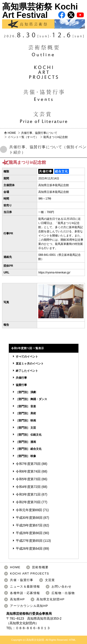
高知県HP (17, 599)
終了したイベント (27, 371)
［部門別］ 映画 (26, 421)
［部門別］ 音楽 (26, 406)
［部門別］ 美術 (26, 413)
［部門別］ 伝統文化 (29, 435)
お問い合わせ (61, 586)
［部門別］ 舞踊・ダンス (31, 399)
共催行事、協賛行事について (39, 133)
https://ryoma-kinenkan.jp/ (54, 273)
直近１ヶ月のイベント (30, 364)
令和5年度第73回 (28, 479)
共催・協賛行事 (22, 580)
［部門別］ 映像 (26, 456)
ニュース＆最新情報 (25, 586)
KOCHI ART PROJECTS (29, 573)
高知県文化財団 (21, 623)
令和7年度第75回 (28, 464)
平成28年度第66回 (29, 533)
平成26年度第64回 (29, 549)
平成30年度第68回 (29, 518)
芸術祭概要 (40, 567)
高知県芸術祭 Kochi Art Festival (43, 15)
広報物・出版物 (63, 593)
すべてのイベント (27, 357)
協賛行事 (21, 385)
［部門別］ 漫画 (26, 442)
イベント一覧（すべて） (23, 137)
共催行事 (21, 378)
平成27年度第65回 (29, 541)
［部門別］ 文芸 (26, 428)
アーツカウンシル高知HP (29, 606)
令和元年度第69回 (29, 510)
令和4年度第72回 (28, 487)
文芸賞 (50, 580)
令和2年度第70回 (28, 502)
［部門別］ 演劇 (26, 392)
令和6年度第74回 (28, 471)
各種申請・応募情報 (25, 593)
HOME (12, 133)
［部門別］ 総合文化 (29, 449)
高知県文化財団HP (50, 599)
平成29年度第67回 (29, 525)
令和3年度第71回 (28, 494)
